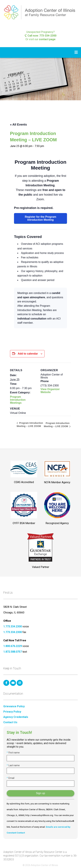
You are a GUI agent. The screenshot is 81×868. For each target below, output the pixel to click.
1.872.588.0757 (13, 652)
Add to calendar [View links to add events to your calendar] (28, 354)
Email (10, 778)
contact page (47, 39)
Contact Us (10, 722)
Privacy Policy (12, 712)
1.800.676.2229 (13, 646)
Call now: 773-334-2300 (41, 36)
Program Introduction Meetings (18, 400)
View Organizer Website (50, 391)
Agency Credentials (16, 717)
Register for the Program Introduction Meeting (40, 218)
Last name (13, 765)
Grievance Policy (14, 706)
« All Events (18, 125)
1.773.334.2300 (13, 626)
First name (13, 753)
